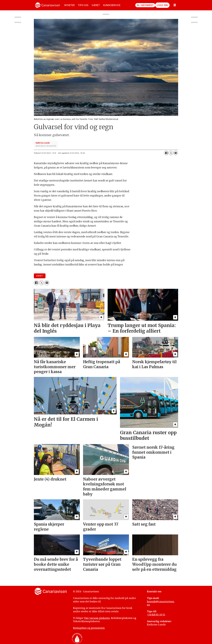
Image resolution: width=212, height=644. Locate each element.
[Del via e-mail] (176, 153)
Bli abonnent (145, 5)
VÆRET (96, 5)
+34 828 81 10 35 (156, 615)
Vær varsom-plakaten (97, 618)
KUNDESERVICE (112, 5)
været (40, 276)
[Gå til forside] (47, 5)
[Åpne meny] (175, 5)
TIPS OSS (83, 5)
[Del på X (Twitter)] (171, 153)
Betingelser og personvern (89, 628)
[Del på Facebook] (166, 153)
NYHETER (69, 5)
